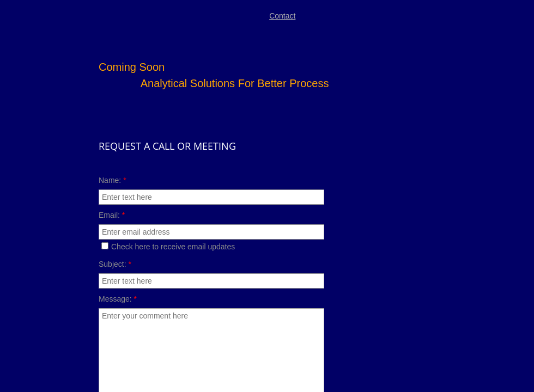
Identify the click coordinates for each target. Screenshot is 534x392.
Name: (113, 180)
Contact (282, 16)
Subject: (115, 264)
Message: (118, 299)
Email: (112, 215)
